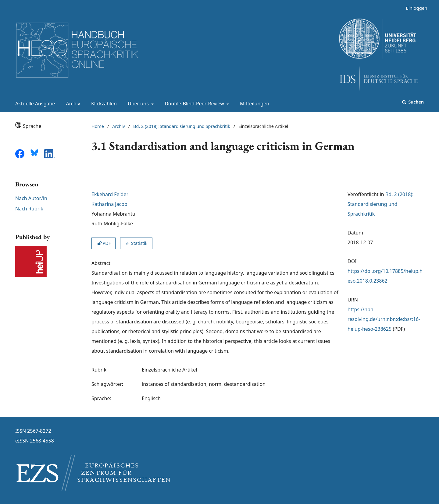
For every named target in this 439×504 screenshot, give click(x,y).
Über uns (138, 104)
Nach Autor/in (31, 198)
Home (98, 126)
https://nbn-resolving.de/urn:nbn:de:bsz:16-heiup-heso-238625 (384, 319)
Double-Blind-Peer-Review (194, 104)
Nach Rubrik (29, 209)
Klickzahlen (103, 104)
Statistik (136, 243)
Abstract (101, 263)
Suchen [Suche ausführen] (416, 102)
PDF (104, 243)
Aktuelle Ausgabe (34, 104)
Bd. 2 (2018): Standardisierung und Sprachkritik (182, 126)
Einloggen (414, 8)
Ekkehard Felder (110, 194)
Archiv (72, 104)
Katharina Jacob (109, 204)
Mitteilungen (253, 104)
